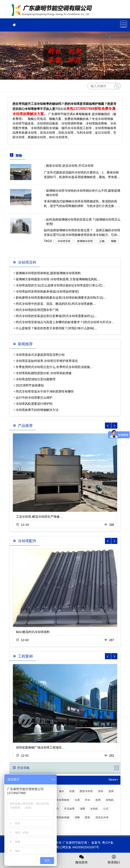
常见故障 (69, 809)
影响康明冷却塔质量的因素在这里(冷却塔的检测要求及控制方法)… (61, 298)
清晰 (77, 817)
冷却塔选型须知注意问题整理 (36, 379)
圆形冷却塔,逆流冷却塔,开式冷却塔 (70, 166)
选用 (98, 800)
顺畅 (114, 241)
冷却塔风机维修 (60, 817)
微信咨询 (81, 859)
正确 (102, 241)
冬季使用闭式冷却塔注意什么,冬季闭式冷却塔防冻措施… (54, 367)
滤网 (82, 809)
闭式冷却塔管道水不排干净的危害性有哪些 (45, 391)
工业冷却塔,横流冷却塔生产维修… (39, 517)
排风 (101, 791)
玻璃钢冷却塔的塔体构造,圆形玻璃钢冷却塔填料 (48, 273)
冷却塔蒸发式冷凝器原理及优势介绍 (40, 355)
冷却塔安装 (64, 241)
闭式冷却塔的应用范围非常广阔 (37, 310)
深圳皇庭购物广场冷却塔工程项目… (40, 747)
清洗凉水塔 (102, 817)
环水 (87, 800)
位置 (77, 800)
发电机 (110, 800)
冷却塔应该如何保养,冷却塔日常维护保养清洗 (47, 361)
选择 (111, 791)
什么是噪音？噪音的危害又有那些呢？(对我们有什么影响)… (56, 328)
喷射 (87, 817)
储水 (62, 791)
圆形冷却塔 (86, 791)
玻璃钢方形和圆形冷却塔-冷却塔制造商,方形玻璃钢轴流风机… (58, 279)
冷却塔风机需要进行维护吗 (34, 404)
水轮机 (94, 809)
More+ (113, 780)
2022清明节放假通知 (30, 385)
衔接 (72, 791)
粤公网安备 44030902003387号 (75, 847)
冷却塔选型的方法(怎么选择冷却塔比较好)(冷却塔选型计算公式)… (61, 285)
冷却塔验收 (63, 800)
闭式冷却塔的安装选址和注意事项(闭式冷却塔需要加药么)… (56, 316)
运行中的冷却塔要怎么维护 (34, 398)
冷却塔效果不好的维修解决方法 (37, 410)
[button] (59, 75)
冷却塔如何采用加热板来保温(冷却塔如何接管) (47, 291)
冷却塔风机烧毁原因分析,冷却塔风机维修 (44, 373)
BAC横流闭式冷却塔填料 (33, 632)
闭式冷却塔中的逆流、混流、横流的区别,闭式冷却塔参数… (56, 304)
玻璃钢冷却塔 (85, 241)
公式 (106, 809)
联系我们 (114, 859)
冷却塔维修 (53, 11)
